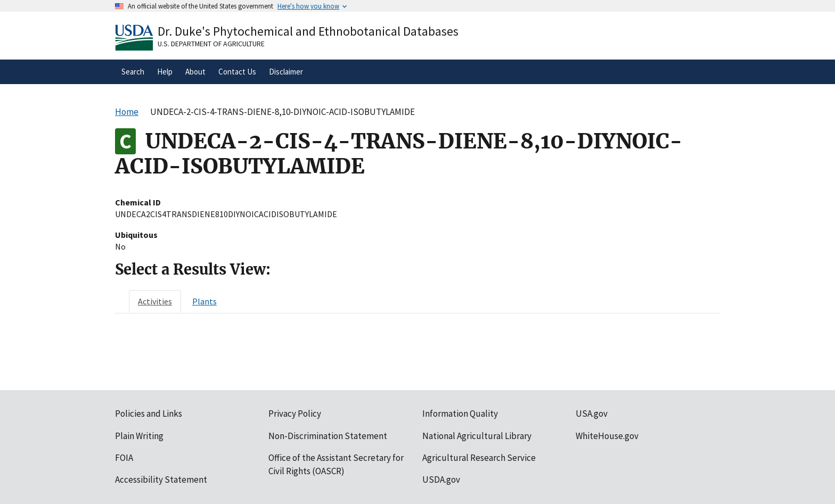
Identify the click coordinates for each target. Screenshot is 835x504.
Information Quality (460, 414)
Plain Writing (139, 436)
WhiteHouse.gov (607, 436)
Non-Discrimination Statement (328, 436)
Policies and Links (149, 414)
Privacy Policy (295, 414)
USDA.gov (441, 480)
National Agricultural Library (477, 436)
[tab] (155, 301)
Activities (155, 301)
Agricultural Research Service (479, 458)
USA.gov (592, 414)
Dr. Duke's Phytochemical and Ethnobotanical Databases (308, 31)
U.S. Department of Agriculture (211, 44)
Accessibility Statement (161, 480)
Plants (204, 301)
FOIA (124, 458)
